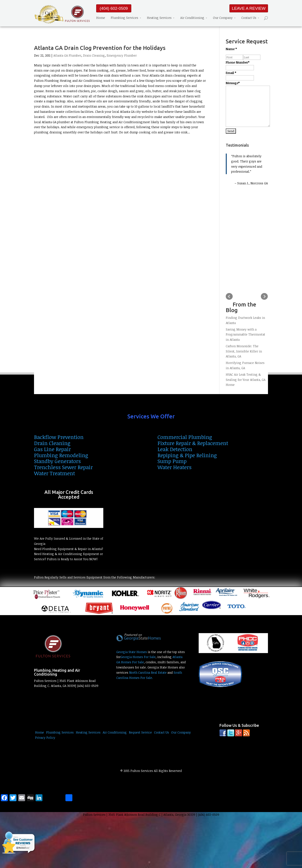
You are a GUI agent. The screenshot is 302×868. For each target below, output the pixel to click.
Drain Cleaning (94, 55)
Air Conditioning (192, 18)
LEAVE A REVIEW (249, 8)
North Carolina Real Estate (148, 672)
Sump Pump (172, 461)
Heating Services (159, 18)
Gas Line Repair (52, 449)
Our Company (223, 18)
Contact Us (249, 18)
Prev (229, 296)
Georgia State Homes (132, 652)
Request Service (140, 732)
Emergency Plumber (122, 55)
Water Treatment (54, 473)
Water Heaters (175, 467)
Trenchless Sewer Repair (63, 467)
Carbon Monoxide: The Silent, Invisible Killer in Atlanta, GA (244, 351)
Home (101, 18)
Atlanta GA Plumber (67, 55)
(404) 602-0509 (114, 8)
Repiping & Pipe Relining (187, 455)
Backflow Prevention (59, 437)
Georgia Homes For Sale (138, 657)
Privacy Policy (45, 738)
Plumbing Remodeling (61, 455)
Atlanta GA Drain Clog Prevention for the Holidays (100, 48)
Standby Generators (57, 461)
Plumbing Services (124, 18)
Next (264, 296)
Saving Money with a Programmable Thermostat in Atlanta (245, 335)
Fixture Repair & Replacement (193, 443)
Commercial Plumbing (185, 437)
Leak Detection (175, 449)
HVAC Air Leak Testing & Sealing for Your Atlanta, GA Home (246, 380)
